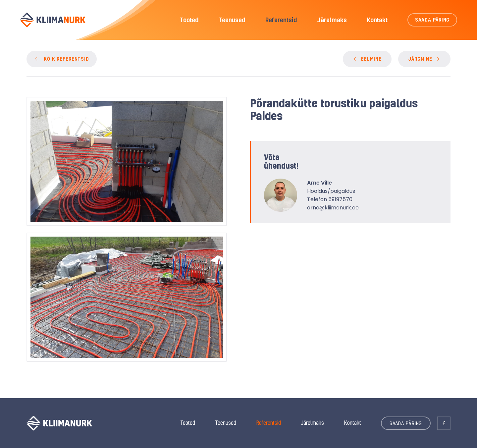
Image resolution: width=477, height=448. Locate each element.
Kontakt (377, 20)
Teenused (232, 20)
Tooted (189, 20)
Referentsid (281, 20)
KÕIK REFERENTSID (66, 59)
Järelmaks (332, 20)
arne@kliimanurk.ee (333, 208)
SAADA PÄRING (432, 20)
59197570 (340, 199)
